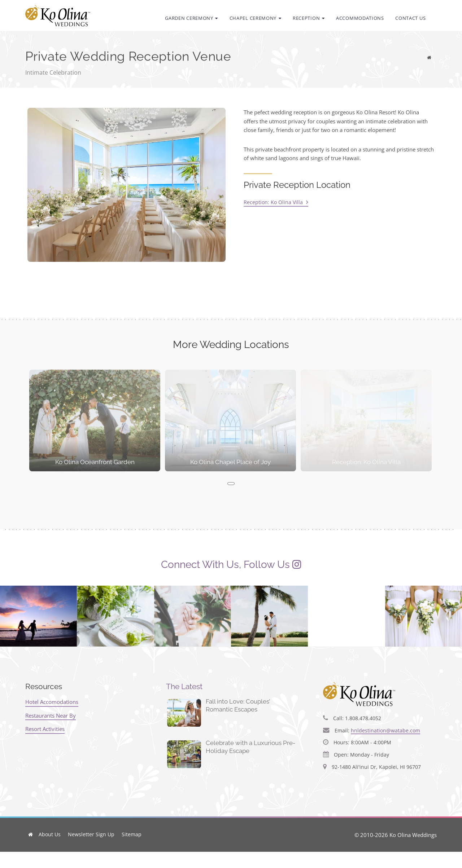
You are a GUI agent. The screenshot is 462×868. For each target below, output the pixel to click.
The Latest (184, 686)
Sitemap (132, 834)
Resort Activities (45, 729)
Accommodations (360, 18)
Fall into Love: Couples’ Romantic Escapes (238, 705)
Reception (309, 18)
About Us (50, 834)
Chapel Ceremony (256, 18)
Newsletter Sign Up (91, 834)
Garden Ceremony (191, 18)
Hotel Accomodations (52, 702)
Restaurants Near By (51, 715)
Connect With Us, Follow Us (225, 565)
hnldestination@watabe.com (385, 730)
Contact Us (410, 18)
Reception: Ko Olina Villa (276, 202)
